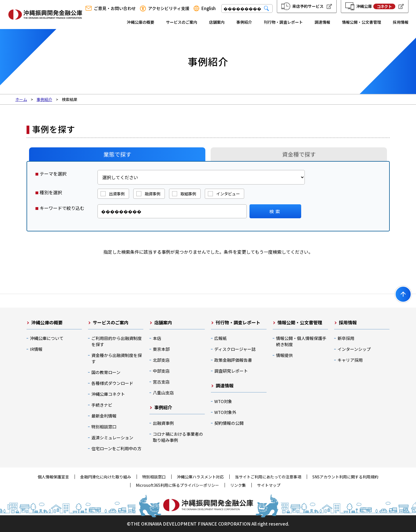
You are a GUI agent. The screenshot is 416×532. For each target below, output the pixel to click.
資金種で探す (299, 154)
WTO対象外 (225, 412)
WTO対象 (223, 401)
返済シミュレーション (112, 438)
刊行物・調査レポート (283, 22)
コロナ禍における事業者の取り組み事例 (178, 437)
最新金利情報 (104, 416)
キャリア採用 (350, 360)
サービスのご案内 (182, 22)
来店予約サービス (308, 6)
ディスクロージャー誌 (235, 349)
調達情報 (322, 22)
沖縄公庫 (376, 6)
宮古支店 (161, 382)
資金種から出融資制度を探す (117, 358)
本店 (157, 338)
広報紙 (221, 338)
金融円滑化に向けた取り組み (106, 477)
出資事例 (117, 194)
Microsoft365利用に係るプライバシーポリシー (177, 485)
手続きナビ (102, 405)
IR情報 (36, 349)
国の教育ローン (106, 372)
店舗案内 (217, 22)
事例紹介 (244, 22)
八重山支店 (163, 393)
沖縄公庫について (47, 338)
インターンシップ (354, 349)
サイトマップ (269, 485)
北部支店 (161, 360)
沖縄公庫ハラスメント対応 (200, 477)
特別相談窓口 (104, 427)
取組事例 (188, 194)
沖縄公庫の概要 (141, 22)
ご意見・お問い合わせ (115, 8)
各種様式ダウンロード (112, 383)
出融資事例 (163, 423)
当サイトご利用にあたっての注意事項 (268, 477)
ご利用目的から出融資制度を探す (117, 341)
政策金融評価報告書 (233, 360)
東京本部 (161, 349)
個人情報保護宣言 (53, 477)
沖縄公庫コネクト (108, 394)
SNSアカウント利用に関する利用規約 (345, 477)
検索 (275, 211)
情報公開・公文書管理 (362, 22)
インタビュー (228, 194)
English (209, 8)
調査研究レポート (231, 371)
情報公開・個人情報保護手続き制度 (301, 341)
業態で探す (117, 154)
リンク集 (238, 485)
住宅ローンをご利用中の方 (116, 448)
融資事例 (153, 194)
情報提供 (284, 355)
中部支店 (161, 371)
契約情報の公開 (229, 423)
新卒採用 (346, 338)
